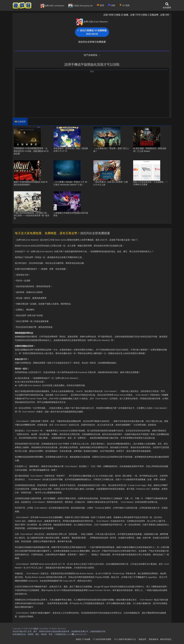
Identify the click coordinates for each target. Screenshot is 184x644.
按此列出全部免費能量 (95, 233)
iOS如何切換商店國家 (102, 639)
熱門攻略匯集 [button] (92, 55)
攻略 (112, 5)
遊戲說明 (142, 639)
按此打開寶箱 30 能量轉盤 (92, 32)
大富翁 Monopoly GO (81, 6)
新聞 (100, 5)
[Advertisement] (92, 92)
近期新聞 (21, 121)
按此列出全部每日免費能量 (92, 42)
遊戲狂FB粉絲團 (83, 639)
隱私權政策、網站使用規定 (160, 639)
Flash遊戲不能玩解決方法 (125, 639)
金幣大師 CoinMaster (52, 6)
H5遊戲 (124, 5)
